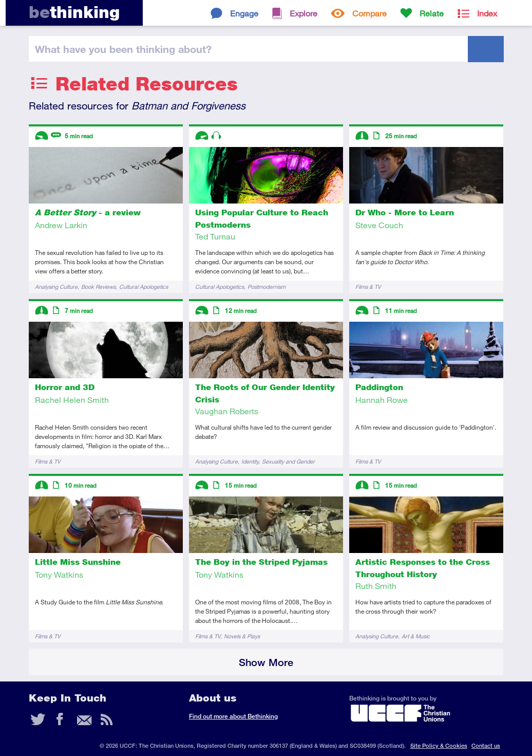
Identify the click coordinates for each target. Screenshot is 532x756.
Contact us (486, 745)
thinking (74, 12)
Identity (250, 461)
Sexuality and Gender (288, 461)
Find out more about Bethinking (233, 716)
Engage (244, 13)
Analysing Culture (56, 287)
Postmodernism (267, 287)
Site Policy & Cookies (439, 745)
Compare (369, 13)
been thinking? (123, 49)
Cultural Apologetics (144, 287)
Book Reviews (98, 287)
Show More (266, 662)
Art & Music (416, 636)
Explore (303, 13)
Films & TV (368, 287)
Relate (432, 13)
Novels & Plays (242, 636)
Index (487, 13)
